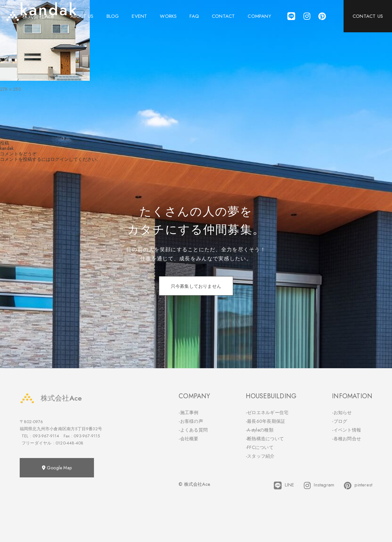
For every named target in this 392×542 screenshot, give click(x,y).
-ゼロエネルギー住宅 (267, 412)
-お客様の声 (191, 421)
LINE (284, 485)
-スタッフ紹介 (260, 456)
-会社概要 (189, 439)
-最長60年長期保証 (266, 421)
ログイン (60, 159)
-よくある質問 (193, 430)
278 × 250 (11, 89)
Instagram (319, 485)
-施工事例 (189, 412)
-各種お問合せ (346, 439)
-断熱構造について (265, 439)
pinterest (358, 485)
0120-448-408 (69, 443)
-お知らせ (342, 412)
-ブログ (340, 421)
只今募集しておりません (196, 286)
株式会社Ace (51, 398)
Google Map (57, 468)
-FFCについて (260, 447)
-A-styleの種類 (260, 430)
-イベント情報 (346, 430)
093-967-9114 (46, 436)
